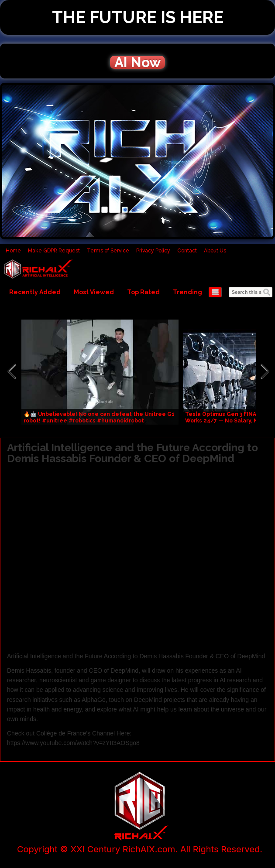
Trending (187, 292)
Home (13, 251)
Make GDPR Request (54, 251)
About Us (215, 251)
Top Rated (143, 292)
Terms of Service (108, 251)
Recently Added (35, 292)
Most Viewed (94, 292)
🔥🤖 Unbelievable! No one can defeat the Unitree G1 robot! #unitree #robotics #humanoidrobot (99, 417)
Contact (187, 251)
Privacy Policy (153, 251)
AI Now (137, 62)
